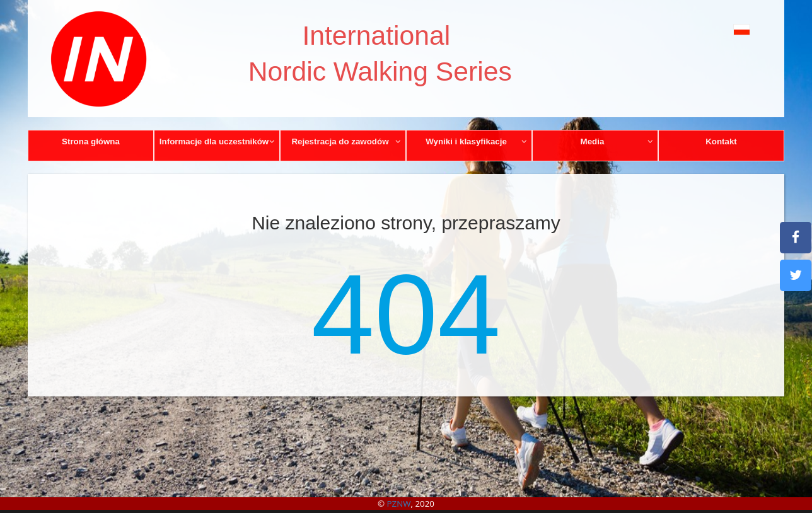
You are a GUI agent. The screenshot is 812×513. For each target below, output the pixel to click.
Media (617, 141)
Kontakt (721, 141)
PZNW (399, 504)
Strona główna (91, 141)
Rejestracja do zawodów (346, 141)
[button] (713, 29)
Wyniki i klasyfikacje (476, 141)
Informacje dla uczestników (217, 141)
